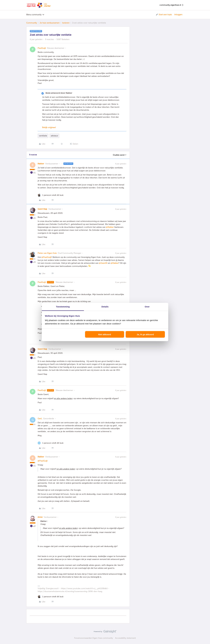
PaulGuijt (42, 48)
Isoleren (66, 23)
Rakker (41, 164)
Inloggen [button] (178, 15)
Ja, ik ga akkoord (145, 334)
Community (32, 23)
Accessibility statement (125, 638)
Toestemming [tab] (63, 307)
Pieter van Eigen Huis (47, 253)
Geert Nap (42, 209)
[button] (164, 15)
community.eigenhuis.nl (172, 5)
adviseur (54, 136)
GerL (40, 419)
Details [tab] (105, 307)
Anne (40, 517)
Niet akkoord (105, 334)
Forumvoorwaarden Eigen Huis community (94, 638)
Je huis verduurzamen (50, 23)
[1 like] (51, 195)
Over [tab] (147, 307)
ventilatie (43, 136)
